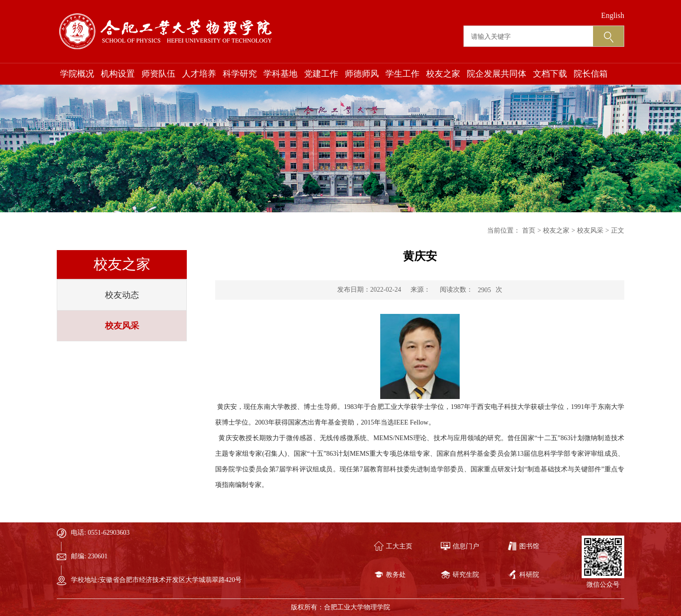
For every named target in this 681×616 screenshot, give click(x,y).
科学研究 (240, 74)
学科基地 (280, 74)
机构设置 (118, 74)
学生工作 (402, 74)
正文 (618, 230)
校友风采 (122, 326)
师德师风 (362, 74)
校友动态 (122, 295)
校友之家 (443, 74)
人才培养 (199, 74)
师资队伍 (158, 74)
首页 (529, 230)
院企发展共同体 (497, 74)
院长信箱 (591, 74)
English (613, 15)
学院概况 (77, 74)
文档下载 (550, 74)
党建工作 (321, 74)
